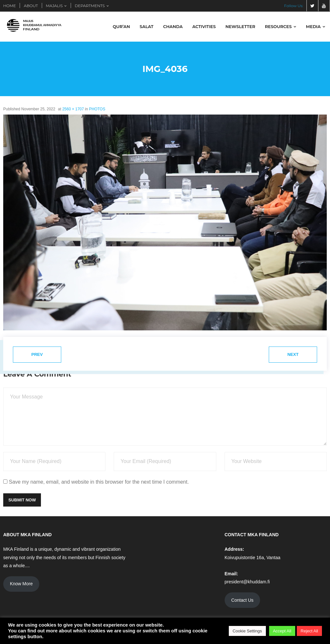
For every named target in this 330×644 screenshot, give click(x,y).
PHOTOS (97, 109)
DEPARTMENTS (90, 6)
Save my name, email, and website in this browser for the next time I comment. (99, 482)
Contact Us (242, 600)
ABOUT (31, 6)
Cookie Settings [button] (247, 631)
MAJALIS (54, 6)
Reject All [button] (309, 631)
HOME (10, 6)
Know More (21, 584)
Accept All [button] (282, 631)
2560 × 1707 (73, 109)
